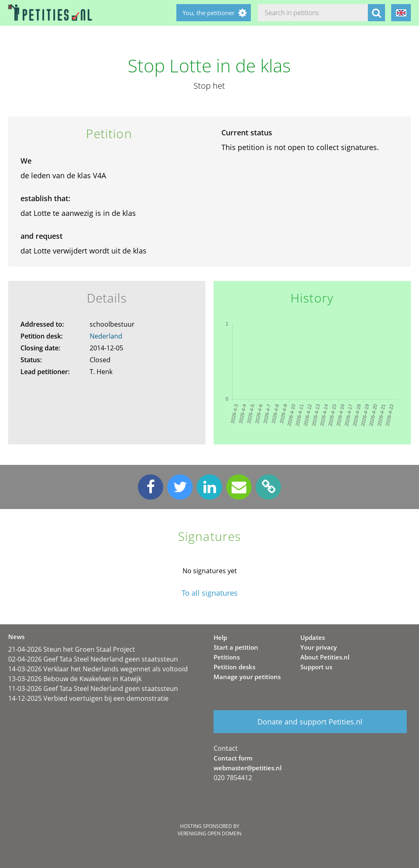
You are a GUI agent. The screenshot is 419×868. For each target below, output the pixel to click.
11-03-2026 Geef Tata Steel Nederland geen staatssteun (93, 689)
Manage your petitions (247, 677)
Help (220, 637)
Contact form (233, 758)
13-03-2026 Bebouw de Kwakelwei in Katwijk (75, 679)
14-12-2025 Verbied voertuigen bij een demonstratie (88, 698)
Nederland (106, 336)
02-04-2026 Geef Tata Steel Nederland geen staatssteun (93, 659)
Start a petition (236, 647)
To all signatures (210, 593)
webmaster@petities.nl (248, 768)
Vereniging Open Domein (209, 833)
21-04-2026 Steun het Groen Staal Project (72, 649)
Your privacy (319, 647)
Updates (313, 637)
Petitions (227, 657)
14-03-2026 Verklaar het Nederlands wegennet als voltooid (98, 669)
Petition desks (234, 667)
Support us (316, 667)
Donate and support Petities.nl (310, 722)
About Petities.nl (325, 657)
